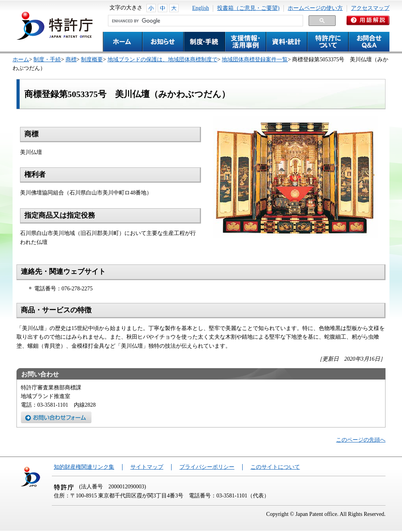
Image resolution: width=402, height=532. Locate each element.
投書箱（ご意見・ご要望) (248, 8)
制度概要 (92, 60)
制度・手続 (47, 60)
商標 (71, 60)
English (201, 8)
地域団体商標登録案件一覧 (255, 60)
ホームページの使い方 (315, 8)
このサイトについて (275, 467)
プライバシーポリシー (207, 467)
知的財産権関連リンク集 (84, 467)
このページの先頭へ (361, 440)
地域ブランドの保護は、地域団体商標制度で (163, 60)
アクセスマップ (370, 8)
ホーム (21, 60)
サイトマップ (147, 467)
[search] (205, 21)
